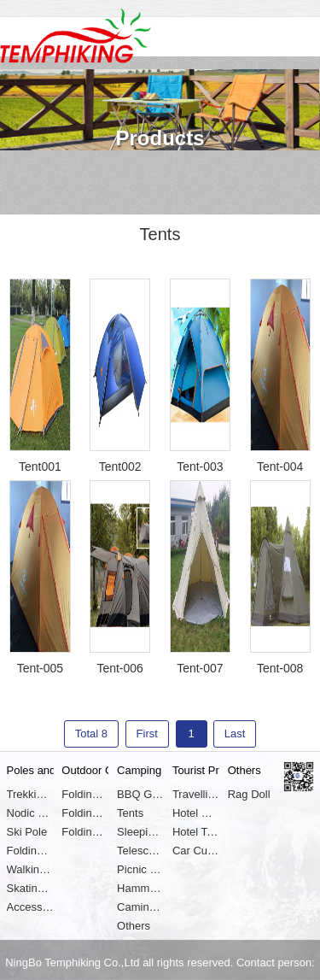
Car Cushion (196, 851)
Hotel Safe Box (196, 813)
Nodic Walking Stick (30, 813)
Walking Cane (30, 869)
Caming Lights (140, 907)
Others (134, 926)
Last (235, 734)
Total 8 (91, 734)
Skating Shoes (30, 888)
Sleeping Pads (140, 832)
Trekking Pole (30, 794)
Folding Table (85, 813)
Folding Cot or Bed (85, 832)
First (147, 734)
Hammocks (140, 888)
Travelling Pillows (196, 794)
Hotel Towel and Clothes (196, 832)
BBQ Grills (140, 794)
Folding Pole (30, 851)
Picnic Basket (140, 869)
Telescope (140, 851)
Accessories (30, 907)
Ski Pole (27, 832)
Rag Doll (249, 794)
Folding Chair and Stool (85, 794)
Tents (130, 813)
